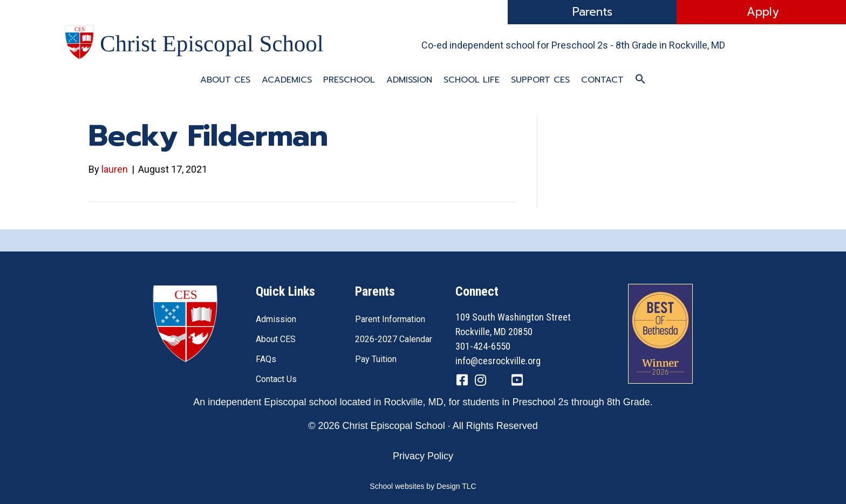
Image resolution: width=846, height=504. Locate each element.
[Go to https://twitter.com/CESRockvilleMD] (499, 382)
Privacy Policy (423, 456)
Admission (409, 80)
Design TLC (456, 486)
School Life (472, 80)
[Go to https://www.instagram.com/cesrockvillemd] (480, 382)
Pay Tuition (376, 359)
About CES (225, 80)
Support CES (540, 80)
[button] (640, 80)
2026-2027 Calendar (394, 339)
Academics (287, 80)
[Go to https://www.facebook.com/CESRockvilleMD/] (462, 382)
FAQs (266, 359)
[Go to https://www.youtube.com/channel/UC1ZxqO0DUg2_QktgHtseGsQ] (517, 382)
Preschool (349, 80)
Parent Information (390, 319)
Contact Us (276, 379)
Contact (602, 80)
